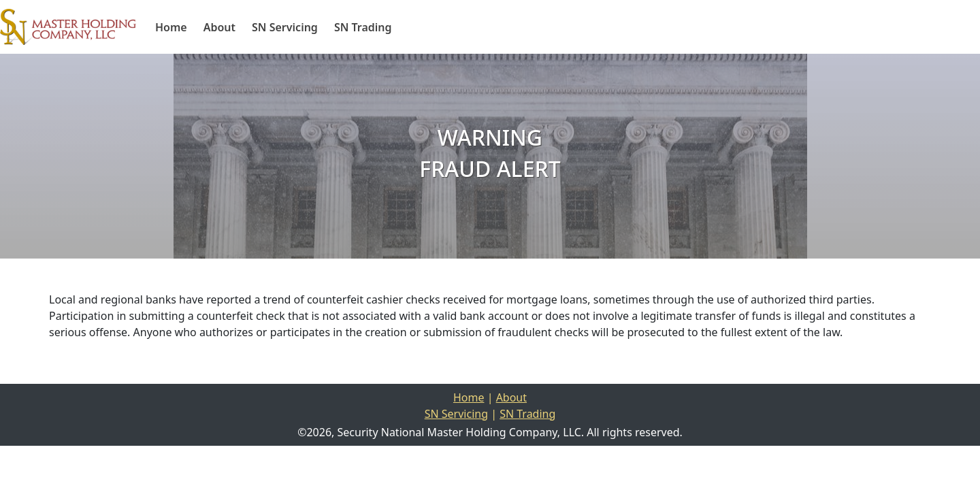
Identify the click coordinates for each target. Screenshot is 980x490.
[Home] (68, 27)
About (219, 27)
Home (171, 27)
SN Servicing (285, 27)
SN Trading (363, 27)
